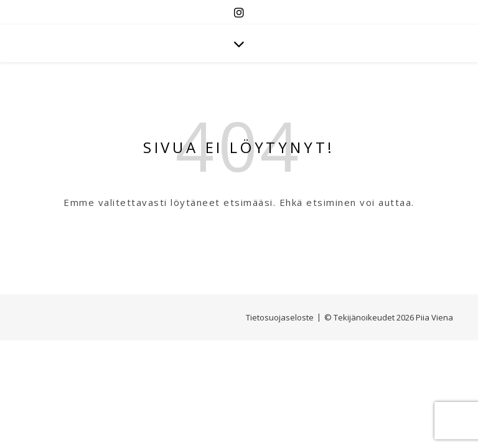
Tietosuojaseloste (280, 317)
